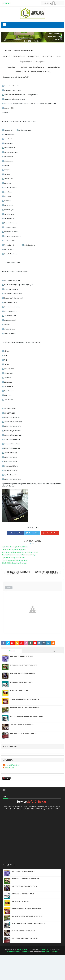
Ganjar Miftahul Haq (12, 765)
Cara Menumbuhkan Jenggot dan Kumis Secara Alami (20, 552)
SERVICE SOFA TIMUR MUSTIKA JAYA (21, 656)
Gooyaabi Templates (50, 952)
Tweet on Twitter (32, 533)
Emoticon (9, 588)
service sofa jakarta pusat (41, 71)
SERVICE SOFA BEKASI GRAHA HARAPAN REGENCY (46, 573)
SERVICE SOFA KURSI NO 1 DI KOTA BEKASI (23, 733)
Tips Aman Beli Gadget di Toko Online (15, 547)
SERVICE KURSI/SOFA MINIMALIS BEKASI (22, 674)
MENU (8, 3)
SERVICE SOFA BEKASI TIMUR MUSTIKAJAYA (23, 665)
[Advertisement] (9, 972)
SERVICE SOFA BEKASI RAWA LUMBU (21, 682)
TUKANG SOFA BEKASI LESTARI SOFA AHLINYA (24, 699)
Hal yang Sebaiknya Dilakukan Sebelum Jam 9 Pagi (19, 555)
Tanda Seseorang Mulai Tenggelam (14, 549)
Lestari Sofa (10, 768)
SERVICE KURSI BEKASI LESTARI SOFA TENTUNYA (25, 708)
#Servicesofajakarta (37, 67)
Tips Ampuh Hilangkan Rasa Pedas (14, 558)
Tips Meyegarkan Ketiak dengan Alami (15, 560)
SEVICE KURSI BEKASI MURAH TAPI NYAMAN (19, 573)
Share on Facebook (15, 533)
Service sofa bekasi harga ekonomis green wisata (26, 716)
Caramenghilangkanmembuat (19, 952)
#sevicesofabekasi (53, 67)
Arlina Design (43, 949)
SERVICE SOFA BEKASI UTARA (19, 691)
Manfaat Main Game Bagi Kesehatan (15, 563)
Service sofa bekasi (22, 71)
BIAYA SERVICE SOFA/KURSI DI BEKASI (22, 725)
